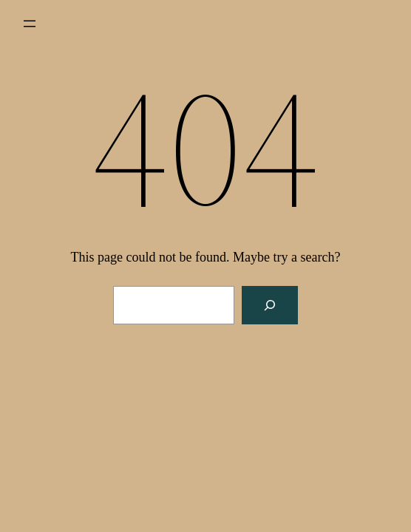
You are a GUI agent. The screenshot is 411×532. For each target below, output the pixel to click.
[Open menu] (30, 24)
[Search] (270, 305)
